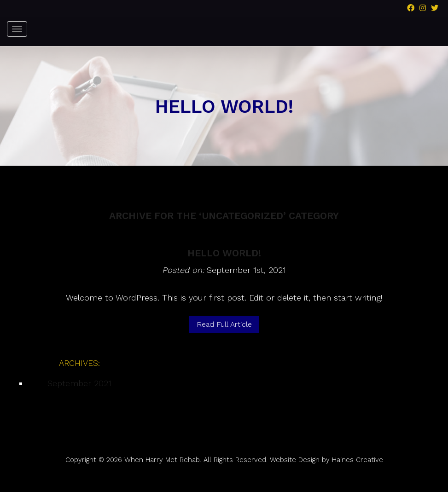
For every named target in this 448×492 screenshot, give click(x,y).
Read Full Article (224, 324)
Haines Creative (358, 460)
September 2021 (79, 383)
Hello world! (224, 253)
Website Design (295, 460)
